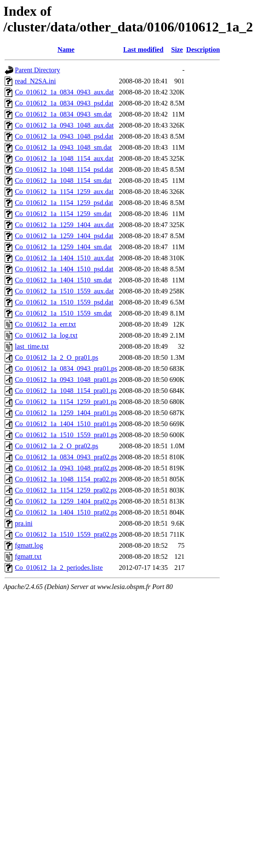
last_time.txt (32, 346)
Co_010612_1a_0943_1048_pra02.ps (66, 468)
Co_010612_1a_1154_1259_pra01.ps (66, 402)
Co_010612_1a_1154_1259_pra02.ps (66, 490)
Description (203, 50)
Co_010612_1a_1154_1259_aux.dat (64, 192)
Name (66, 50)
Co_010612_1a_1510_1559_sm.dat (63, 313)
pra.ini (24, 523)
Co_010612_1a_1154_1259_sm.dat (63, 214)
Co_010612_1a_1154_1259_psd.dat (64, 203)
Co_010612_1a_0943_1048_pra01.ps (66, 380)
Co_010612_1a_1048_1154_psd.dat (64, 169)
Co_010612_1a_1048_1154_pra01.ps (66, 391)
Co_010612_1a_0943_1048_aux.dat (64, 125)
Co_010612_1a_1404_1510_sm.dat (63, 280)
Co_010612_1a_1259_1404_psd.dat (64, 236)
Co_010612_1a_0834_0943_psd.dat (64, 103)
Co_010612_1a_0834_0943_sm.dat (63, 114)
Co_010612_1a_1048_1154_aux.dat (64, 158)
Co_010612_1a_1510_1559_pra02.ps (66, 534)
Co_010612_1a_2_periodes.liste (59, 568)
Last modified (144, 50)
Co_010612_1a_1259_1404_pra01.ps (66, 413)
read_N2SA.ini (35, 81)
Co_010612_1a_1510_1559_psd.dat (64, 302)
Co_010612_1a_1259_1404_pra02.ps (66, 501)
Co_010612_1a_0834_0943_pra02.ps (66, 457)
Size (177, 50)
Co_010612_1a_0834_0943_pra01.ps (66, 369)
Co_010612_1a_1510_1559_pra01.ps (66, 435)
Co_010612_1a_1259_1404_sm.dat (63, 247)
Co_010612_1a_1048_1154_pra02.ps (66, 479)
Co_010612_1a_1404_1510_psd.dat (64, 269)
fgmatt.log (29, 545)
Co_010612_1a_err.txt (45, 324)
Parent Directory (37, 70)
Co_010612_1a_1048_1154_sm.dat (63, 181)
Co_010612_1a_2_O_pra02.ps (57, 446)
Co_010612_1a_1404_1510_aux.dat (64, 258)
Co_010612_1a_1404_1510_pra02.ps (66, 512)
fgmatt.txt (28, 556)
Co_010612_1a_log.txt (46, 335)
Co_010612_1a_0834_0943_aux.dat (64, 92)
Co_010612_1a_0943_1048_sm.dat (63, 147)
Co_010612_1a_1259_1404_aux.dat (64, 225)
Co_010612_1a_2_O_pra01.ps (57, 357)
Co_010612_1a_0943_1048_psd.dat (64, 136)
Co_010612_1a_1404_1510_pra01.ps (66, 424)
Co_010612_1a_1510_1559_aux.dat (64, 291)
